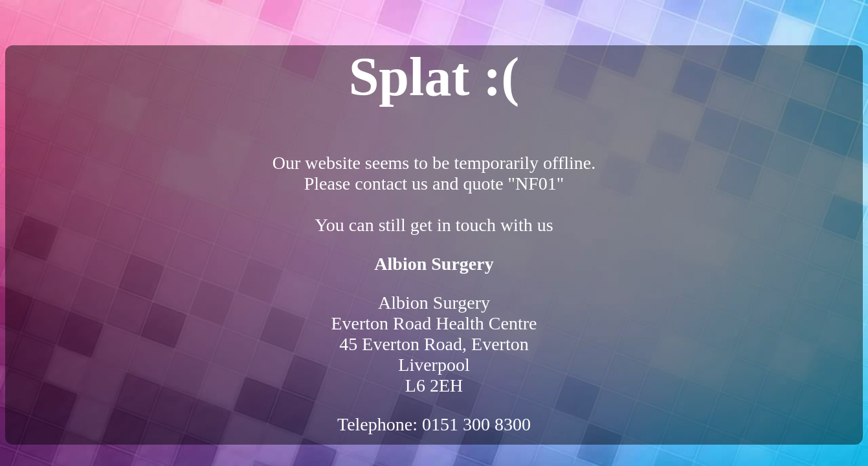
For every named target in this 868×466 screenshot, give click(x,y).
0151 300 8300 (476, 424)
